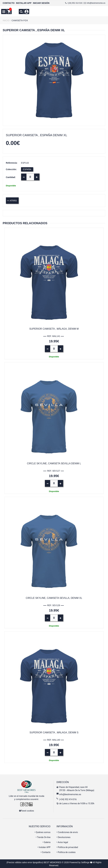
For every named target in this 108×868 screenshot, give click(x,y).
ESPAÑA (27, 169)
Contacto (45, 852)
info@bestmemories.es (95, 3)
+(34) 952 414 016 (74, 3)
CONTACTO (9, 3)
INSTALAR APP (24, 3)
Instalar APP (44, 847)
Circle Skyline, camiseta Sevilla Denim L (54, 463)
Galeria (46, 842)
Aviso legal (62, 842)
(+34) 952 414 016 (68, 799)
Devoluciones (64, 837)
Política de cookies (66, 852)
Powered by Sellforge (79, 862)
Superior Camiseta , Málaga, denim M (54, 329)
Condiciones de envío (67, 832)
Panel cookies (27, 810)
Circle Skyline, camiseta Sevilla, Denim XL (54, 598)
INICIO (6, 20)
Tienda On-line (43, 837)
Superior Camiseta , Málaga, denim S (54, 732)
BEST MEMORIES (52, 862)
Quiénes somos (42, 832)
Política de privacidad (67, 847)
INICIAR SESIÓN (41, 3)
